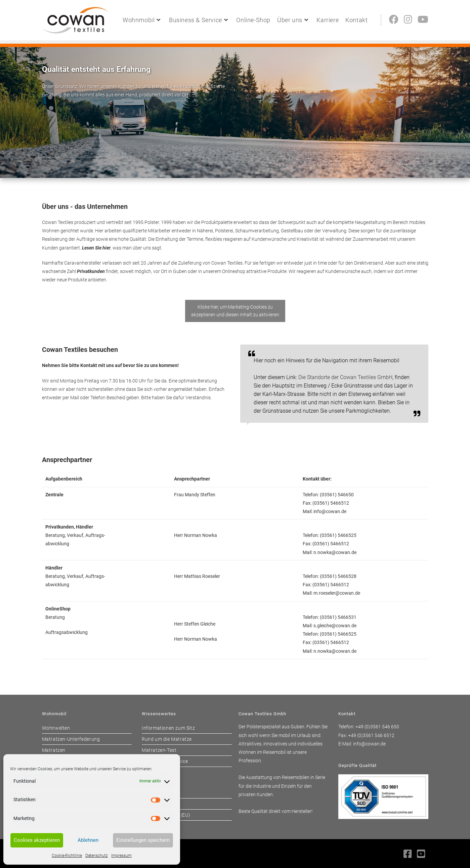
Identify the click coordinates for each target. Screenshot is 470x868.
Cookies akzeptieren (37, 840)
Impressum (121, 856)
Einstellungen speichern (143, 840)
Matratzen (54, 750)
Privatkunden (91, 271)
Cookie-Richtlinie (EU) (166, 815)
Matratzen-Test (159, 750)
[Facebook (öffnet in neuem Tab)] (394, 20)
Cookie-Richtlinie (67, 856)
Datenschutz (97, 856)
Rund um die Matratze (167, 739)
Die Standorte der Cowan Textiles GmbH (345, 377)
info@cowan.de (330, 511)
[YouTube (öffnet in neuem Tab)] (423, 20)
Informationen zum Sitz (168, 728)
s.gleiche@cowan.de (335, 626)
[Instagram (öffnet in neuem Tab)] (408, 20)
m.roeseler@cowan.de (337, 593)
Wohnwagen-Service (165, 761)
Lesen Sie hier (96, 248)
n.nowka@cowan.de (335, 552)
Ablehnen (88, 840)
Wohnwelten (56, 728)
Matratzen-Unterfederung (71, 739)
